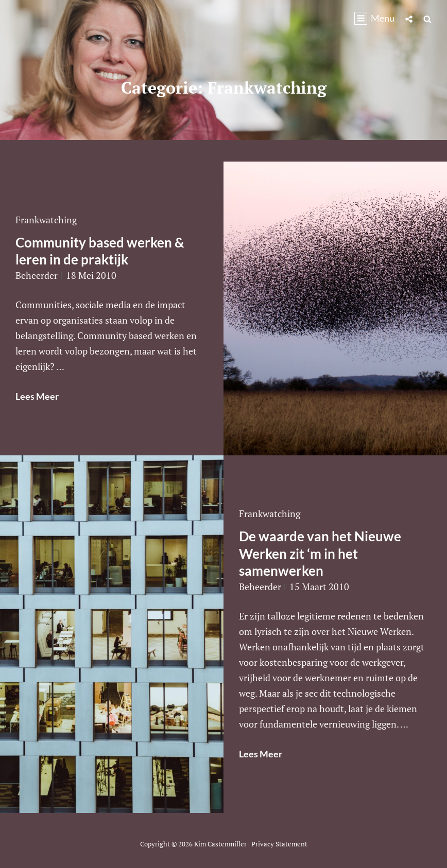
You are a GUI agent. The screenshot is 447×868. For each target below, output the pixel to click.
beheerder (37, 275)
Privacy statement (279, 844)
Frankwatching (46, 220)
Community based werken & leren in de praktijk (100, 251)
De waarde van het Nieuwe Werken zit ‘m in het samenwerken (320, 553)
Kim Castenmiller (220, 844)
